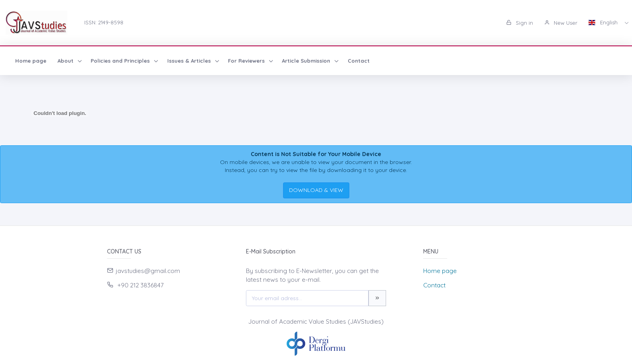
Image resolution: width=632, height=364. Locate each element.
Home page (31, 61)
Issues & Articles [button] (190, 61)
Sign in (520, 23)
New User (561, 23)
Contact (359, 61)
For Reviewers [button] (247, 61)
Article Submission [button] (307, 61)
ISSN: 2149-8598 (104, 22)
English (604, 22)
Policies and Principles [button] (121, 61)
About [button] (66, 61)
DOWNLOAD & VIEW (316, 190)
